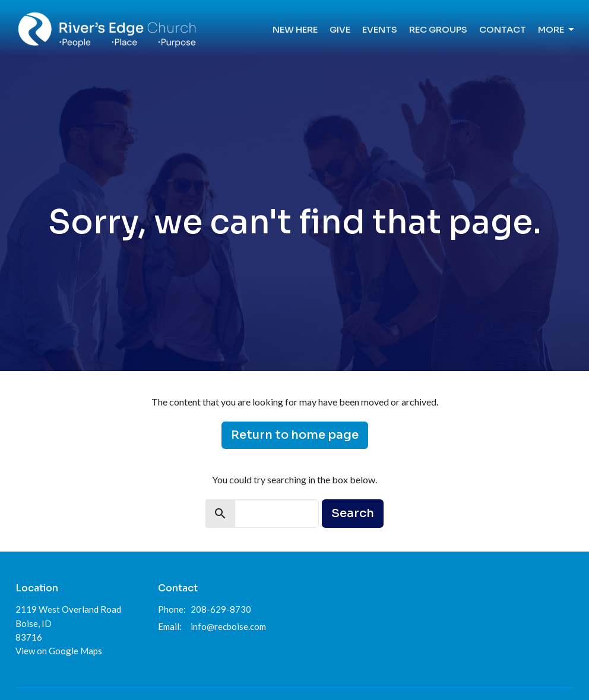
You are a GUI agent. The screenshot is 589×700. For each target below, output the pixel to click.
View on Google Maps (59, 651)
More (557, 30)
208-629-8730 (221, 609)
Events (380, 29)
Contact (503, 29)
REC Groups (438, 29)
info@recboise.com (228, 626)
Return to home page (295, 435)
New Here (295, 29)
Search (353, 513)
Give (340, 29)
